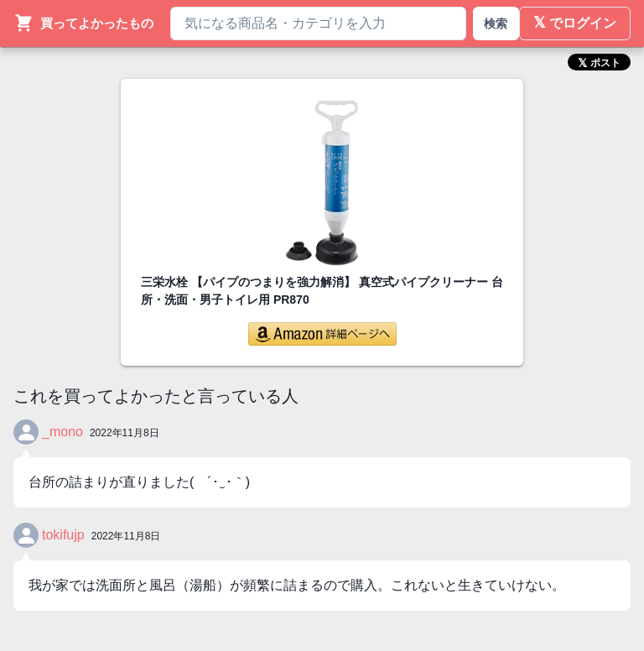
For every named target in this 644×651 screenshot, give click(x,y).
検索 (496, 23)
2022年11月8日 (125, 433)
